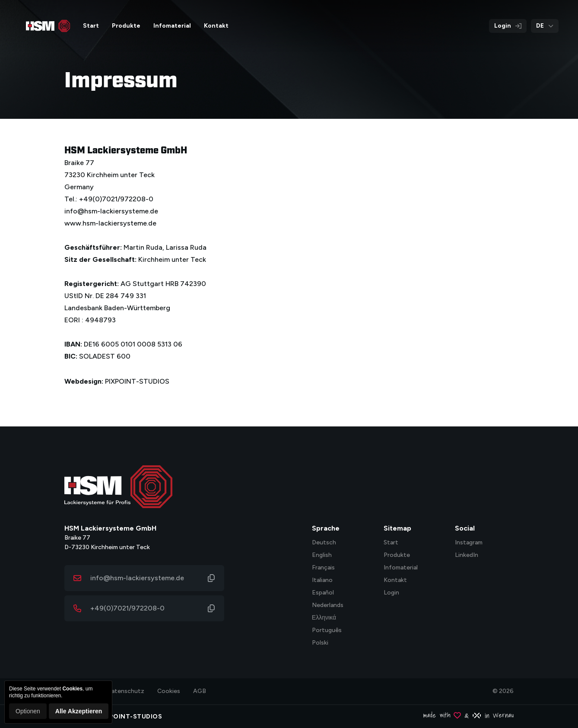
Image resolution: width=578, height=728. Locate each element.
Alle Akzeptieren (79, 711)
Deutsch (324, 543)
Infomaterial (401, 568)
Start (391, 543)
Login (508, 26)
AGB (200, 691)
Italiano (322, 580)
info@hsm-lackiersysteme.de (137, 578)
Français (323, 568)
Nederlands (328, 606)
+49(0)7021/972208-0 (127, 608)
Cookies (169, 691)
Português (327, 631)
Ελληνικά (324, 618)
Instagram (469, 543)
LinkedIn (467, 555)
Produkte (397, 555)
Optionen (28, 711)
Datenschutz (126, 691)
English (322, 555)
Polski (320, 643)
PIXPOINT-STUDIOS (137, 381)
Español (323, 593)
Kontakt (395, 580)
